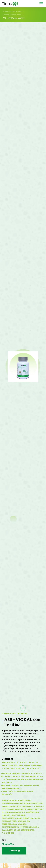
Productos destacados (12, 12)
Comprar (15, 851)
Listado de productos (12, 15)
